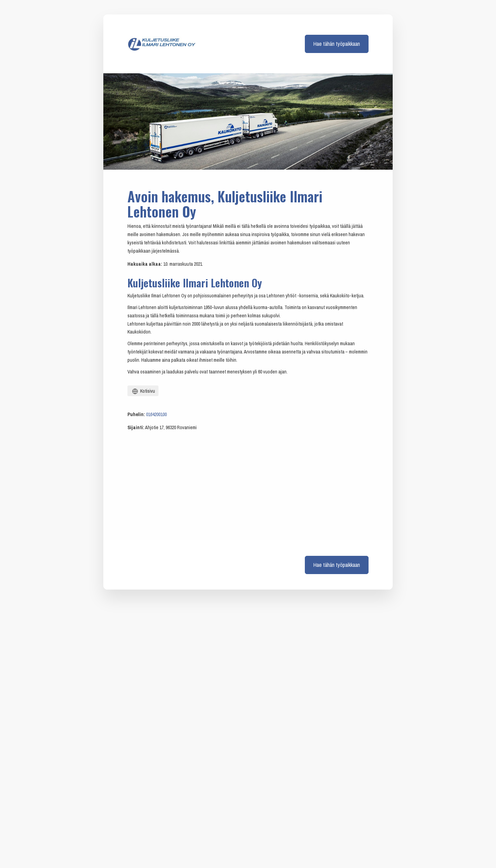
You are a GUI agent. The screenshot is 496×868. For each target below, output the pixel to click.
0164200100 (156, 414)
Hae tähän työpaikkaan (337, 44)
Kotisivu (143, 391)
